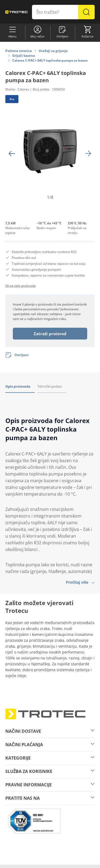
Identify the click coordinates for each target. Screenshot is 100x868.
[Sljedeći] (88, 153)
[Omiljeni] (17, 355)
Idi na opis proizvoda (21, 286)
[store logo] (17, 12)
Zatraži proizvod (50, 334)
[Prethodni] (12, 153)
